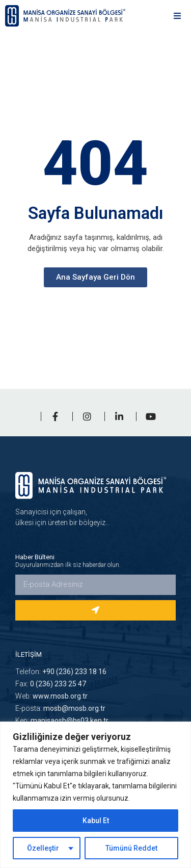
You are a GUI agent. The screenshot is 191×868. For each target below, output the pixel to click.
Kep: (62, 721)
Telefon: (61, 672)
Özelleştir (43, 848)
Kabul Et (96, 821)
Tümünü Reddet (131, 848)
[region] (95, 795)
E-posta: (60, 708)
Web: (51, 696)
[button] (177, 16)
